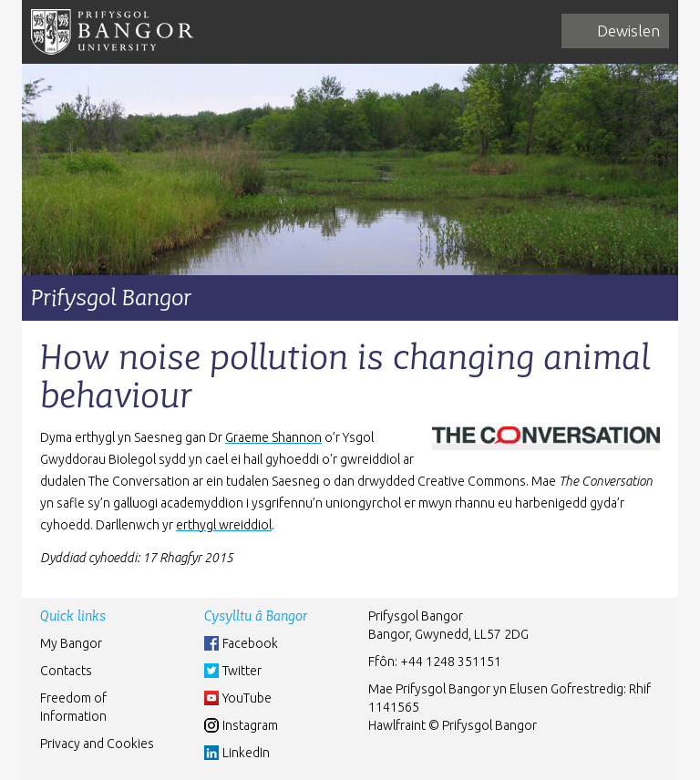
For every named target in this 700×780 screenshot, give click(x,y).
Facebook (250, 643)
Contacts (66, 671)
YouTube (247, 698)
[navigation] (615, 31)
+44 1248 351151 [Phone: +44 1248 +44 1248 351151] (451, 662)
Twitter (242, 671)
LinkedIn (246, 753)
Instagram (250, 725)
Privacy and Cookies (97, 744)
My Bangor (71, 643)
